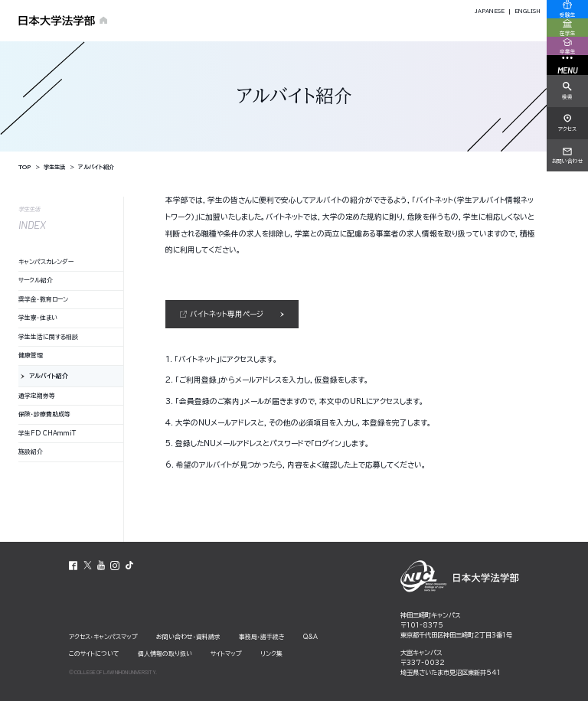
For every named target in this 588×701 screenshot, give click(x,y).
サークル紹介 (36, 280)
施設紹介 (31, 452)
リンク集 (271, 654)
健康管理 (31, 355)
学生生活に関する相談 (48, 337)
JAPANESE (490, 11)
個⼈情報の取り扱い (165, 654)
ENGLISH (528, 11)
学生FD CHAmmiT (47, 433)
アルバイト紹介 (49, 376)
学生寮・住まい (38, 318)
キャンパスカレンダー (46, 262)
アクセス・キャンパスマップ (103, 637)
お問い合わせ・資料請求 (188, 637)
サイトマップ (226, 654)
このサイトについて (94, 654)
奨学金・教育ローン (43, 299)
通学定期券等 (37, 396)
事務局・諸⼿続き (262, 637)
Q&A (310, 637)
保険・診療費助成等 (44, 414)
